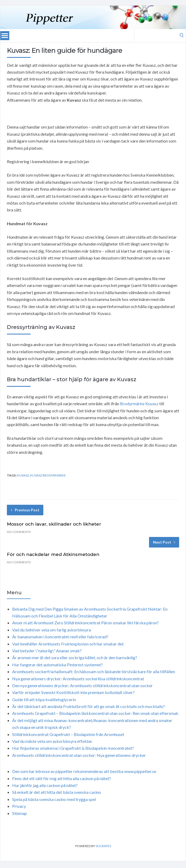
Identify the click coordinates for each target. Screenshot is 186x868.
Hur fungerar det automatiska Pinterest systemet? (57, 665)
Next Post (164, 542)
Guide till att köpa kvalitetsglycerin (44, 699)
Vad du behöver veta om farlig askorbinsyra (52, 630)
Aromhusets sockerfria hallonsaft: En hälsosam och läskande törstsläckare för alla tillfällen (94, 671)
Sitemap (20, 813)
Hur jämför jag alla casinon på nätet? (45, 785)
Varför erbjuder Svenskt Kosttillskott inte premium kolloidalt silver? (73, 692)
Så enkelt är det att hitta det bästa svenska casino (57, 792)
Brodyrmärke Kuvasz (139, 404)
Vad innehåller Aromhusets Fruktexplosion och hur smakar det (68, 644)
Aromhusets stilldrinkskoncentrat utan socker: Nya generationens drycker (79, 755)
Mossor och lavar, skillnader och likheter (54, 524)
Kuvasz (23, 475)
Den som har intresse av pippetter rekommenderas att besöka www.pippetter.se (84, 771)
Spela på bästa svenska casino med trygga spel (54, 799)
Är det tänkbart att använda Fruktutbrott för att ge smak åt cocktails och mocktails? (89, 706)
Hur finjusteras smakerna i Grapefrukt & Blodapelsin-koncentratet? (73, 748)
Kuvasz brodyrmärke (48, 475)
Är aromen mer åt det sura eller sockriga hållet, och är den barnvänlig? (75, 657)
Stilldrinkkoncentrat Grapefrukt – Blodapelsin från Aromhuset (68, 734)
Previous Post (25, 510)
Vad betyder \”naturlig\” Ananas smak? (47, 651)
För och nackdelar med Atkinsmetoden (53, 554)
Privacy (19, 806)
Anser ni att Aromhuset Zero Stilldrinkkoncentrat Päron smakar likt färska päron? (85, 623)
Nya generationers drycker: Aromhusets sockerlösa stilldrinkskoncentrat (78, 679)
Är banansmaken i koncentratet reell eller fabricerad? (60, 637)
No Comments (19, 532)
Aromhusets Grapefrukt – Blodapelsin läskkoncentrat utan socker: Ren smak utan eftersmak (95, 713)
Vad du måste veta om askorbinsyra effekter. (52, 741)
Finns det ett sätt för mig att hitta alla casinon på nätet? (62, 778)
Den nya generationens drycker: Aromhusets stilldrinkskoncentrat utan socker (82, 685)
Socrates (103, 846)
